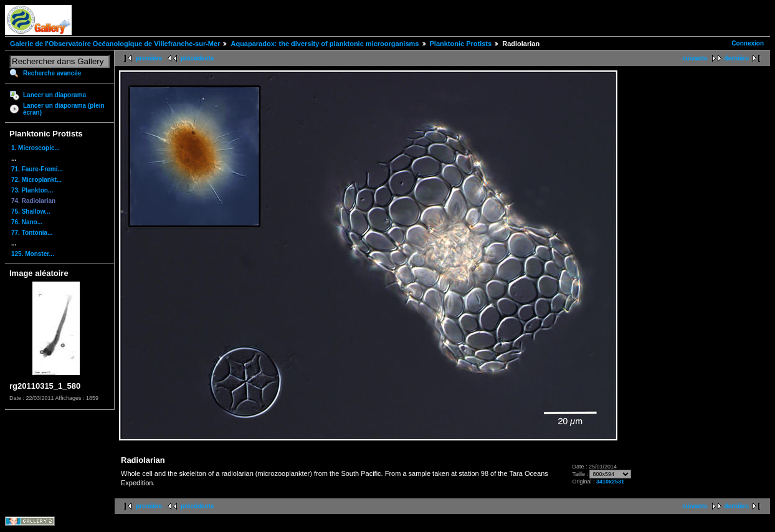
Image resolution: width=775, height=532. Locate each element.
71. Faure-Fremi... (37, 169)
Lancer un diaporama (55, 95)
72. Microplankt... (36, 180)
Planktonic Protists (461, 44)
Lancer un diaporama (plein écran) (64, 109)
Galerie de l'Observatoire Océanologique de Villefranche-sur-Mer (115, 44)
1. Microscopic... (36, 148)
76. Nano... (27, 222)
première (149, 58)
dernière (737, 58)
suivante (695, 58)
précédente (197, 58)
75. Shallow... (31, 211)
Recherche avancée (52, 73)
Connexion (748, 43)
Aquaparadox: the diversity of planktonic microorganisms (325, 44)
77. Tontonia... (32, 233)
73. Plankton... (32, 190)
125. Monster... (33, 254)
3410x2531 (610, 482)
